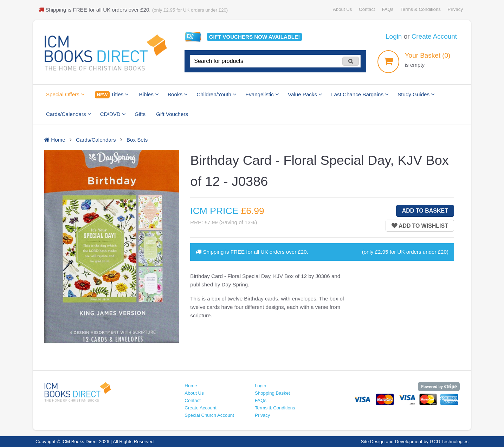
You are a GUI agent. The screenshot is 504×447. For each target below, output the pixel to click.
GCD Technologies (449, 442)
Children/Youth (216, 94)
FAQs (387, 9)
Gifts (140, 114)
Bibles (149, 94)
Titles (112, 95)
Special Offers (65, 94)
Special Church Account (209, 415)
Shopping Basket (272, 393)
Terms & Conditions (421, 9)
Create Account (434, 36)
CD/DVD (113, 114)
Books (177, 94)
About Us (342, 9)
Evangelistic (262, 94)
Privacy (455, 9)
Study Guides (416, 94)
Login (394, 36)
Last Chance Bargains (360, 94)
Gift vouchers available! (255, 37)
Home (191, 386)
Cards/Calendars (69, 114)
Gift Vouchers (172, 114)
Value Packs (305, 94)
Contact (367, 9)
